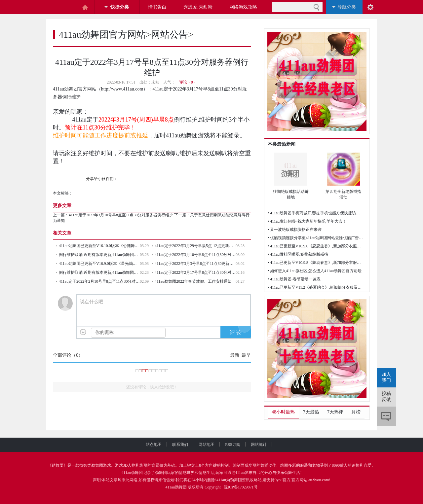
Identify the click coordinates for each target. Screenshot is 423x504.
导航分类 (347, 7)
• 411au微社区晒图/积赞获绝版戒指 (298, 254)
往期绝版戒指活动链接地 (291, 194)
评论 (386, 416)
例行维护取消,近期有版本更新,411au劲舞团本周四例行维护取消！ (99, 255)
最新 (235, 355)
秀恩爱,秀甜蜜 (198, 7)
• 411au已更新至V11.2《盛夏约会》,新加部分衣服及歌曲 (316, 287)
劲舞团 (58, 465)
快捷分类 (120, 7)
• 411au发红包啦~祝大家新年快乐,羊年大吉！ (307, 221)
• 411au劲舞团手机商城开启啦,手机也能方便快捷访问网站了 (316, 213)
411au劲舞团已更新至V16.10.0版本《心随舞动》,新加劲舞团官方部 (99, 246)
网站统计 (259, 445)
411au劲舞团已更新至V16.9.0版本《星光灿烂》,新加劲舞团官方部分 (99, 264)
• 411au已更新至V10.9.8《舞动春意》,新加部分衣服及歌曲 (316, 263)
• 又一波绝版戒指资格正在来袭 (295, 230)
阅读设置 (370, 7)
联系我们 (185, 445)
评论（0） (188, 82)
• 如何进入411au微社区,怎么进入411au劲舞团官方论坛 (315, 271)
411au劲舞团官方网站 (102, 35)
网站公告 (170, 35)
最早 (246, 355)
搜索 (316, 7)
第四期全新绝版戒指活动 (343, 194)
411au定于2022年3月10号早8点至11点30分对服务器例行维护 (121, 215)
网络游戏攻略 (243, 7)
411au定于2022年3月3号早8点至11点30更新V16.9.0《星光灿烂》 (195, 264)
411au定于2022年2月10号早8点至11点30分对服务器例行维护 (99, 281)
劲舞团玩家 (165, 473)
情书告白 (157, 7)
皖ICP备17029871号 (241, 487)
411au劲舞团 (132, 473)
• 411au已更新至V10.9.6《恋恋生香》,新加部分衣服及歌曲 (316, 246)
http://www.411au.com (122, 89)
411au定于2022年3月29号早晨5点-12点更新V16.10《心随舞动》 (195, 246)
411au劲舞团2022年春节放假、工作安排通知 (193, 281)
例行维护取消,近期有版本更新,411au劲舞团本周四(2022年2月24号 (99, 272)
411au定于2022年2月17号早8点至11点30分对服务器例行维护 (195, 272)
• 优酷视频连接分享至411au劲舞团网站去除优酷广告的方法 (316, 238)
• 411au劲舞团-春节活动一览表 (294, 279)
